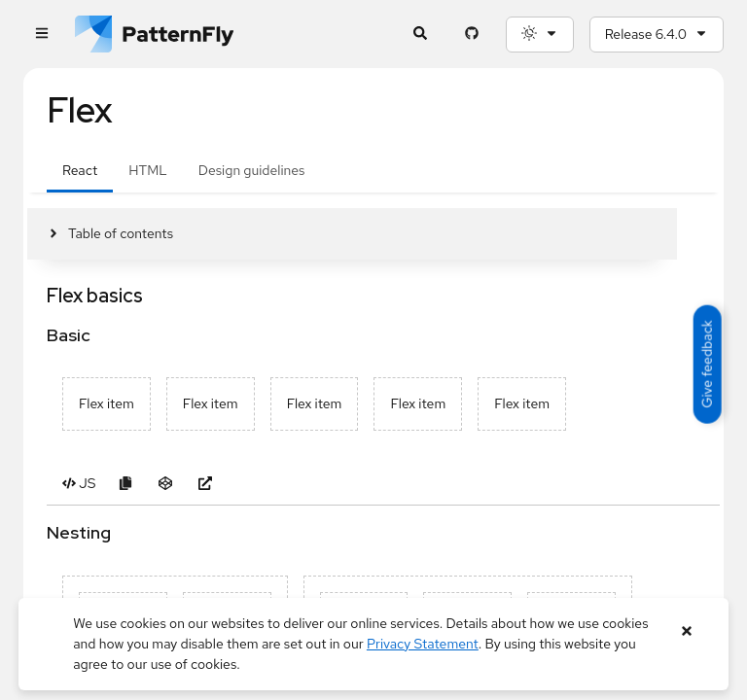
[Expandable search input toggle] (421, 35)
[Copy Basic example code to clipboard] (125, 484)
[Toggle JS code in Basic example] (79, 484)
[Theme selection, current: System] (540, 35)
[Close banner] (687, 631)
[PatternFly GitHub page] (472, 35)
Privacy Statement (423, 644)
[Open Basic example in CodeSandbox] (165, 484)
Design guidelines (252, 170)
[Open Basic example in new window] (205, 484)
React (80, 170)
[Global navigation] (41, 35)
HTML (147, 170)
